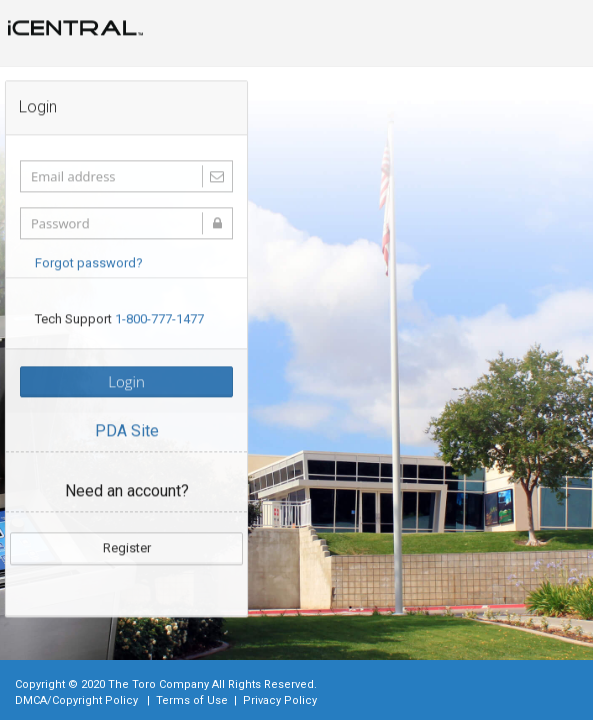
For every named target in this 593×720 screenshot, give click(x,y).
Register (127, 546)
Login (126, 381)
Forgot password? (89, 261)
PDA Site (127, 430)
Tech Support (119, 318)
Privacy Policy (280, 700)
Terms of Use (192, 700)
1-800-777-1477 (159, 318)
